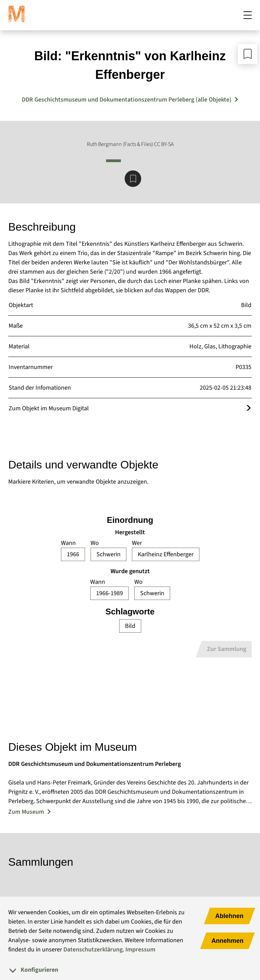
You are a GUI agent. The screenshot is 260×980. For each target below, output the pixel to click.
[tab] (130, 970)
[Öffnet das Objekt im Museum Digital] (249, 408)
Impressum (140, 950)
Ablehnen (229, 916)
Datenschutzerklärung (93, 950)
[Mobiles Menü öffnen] (248, 15)
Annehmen (227, 941)
